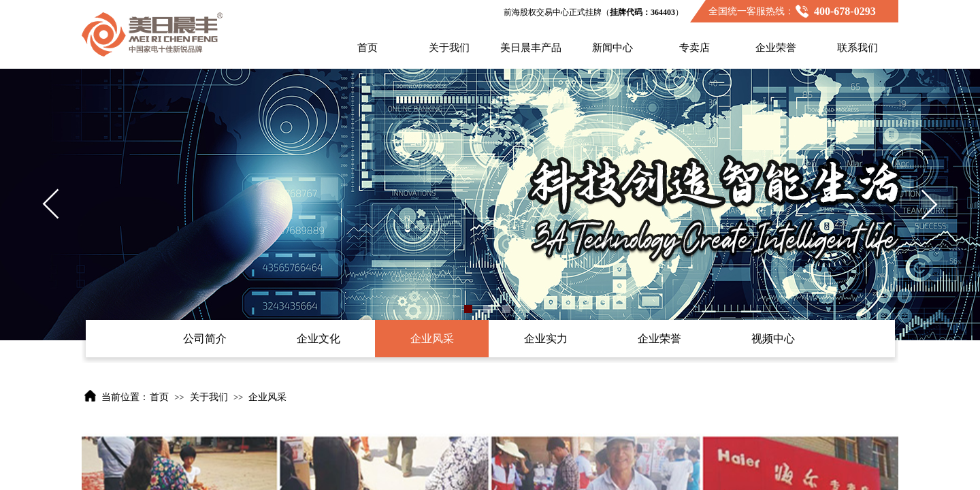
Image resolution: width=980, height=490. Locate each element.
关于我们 (449, 48)
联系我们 (857, 48)
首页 (367, 48)
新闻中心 (612, 48)
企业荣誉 (776, 48)
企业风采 (267, 397)
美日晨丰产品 (531, 48)
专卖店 (695, 48)
